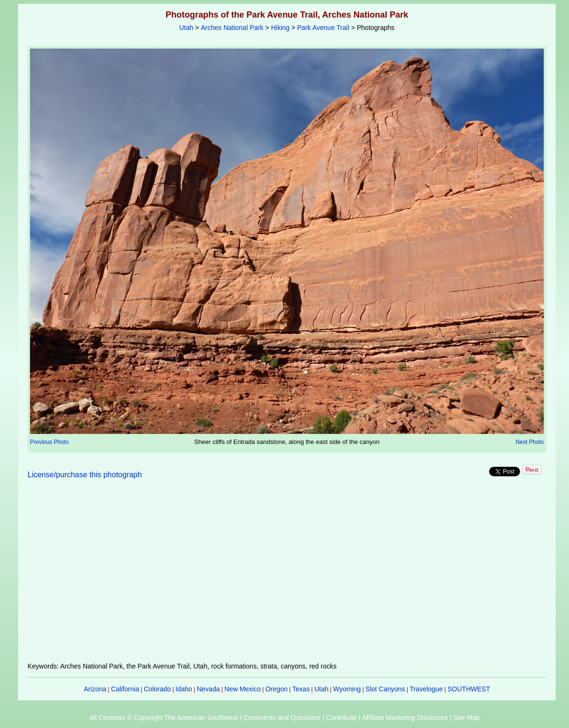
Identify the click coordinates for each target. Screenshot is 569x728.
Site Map (466, 718)
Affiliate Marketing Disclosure (405, 718)
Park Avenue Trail (323, 28)
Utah (186, 28)
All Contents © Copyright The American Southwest (164, 718)
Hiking (280, 28)
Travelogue (426, 689)
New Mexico (243, 689)
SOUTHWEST (469, 689)
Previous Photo (49, 442)
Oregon (277, 689)
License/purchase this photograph (85, 475)
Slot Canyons (385, 689)
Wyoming (347, 689)
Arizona (95, 689)
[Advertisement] (287, 576)
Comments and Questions (282, 718)
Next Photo (530, 442)
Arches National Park (232, 28)
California (125, 689)
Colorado (157, 689)
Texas (301, 689)
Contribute (341, 718)
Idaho (184, 689)
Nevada (208, 689)
